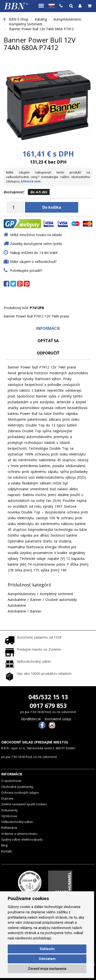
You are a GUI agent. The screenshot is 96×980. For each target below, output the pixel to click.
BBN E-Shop (19, 19)
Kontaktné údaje (58, 719)
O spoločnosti (11, 781)
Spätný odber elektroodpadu (22, 839)
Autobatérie (17, 600)
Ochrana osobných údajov (20, 793)
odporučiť (48, 353)
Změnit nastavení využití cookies (24, 804)
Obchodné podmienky (17, 787)
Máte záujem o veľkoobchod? (33, 262)
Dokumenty (9, 810)
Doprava (7, 798)
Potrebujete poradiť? (26, 270)
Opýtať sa (48, 341)
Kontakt (6, 851)
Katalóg (41, 19)
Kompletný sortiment (26, 24)
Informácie (48, 328)
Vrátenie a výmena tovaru (19, 834)
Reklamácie (9, 828)
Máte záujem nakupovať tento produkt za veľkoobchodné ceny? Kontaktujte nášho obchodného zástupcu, (48, 177)
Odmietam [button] (47, 959)
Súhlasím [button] (47, 949)
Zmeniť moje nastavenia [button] (47, 969)
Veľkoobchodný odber (17, 822)
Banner (36, 600)
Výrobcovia (9, 816)
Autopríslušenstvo (67, 19)
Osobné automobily (61, 600)
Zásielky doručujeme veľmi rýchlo (36, 244)
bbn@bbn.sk (31, 719)
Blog (4, 845)
